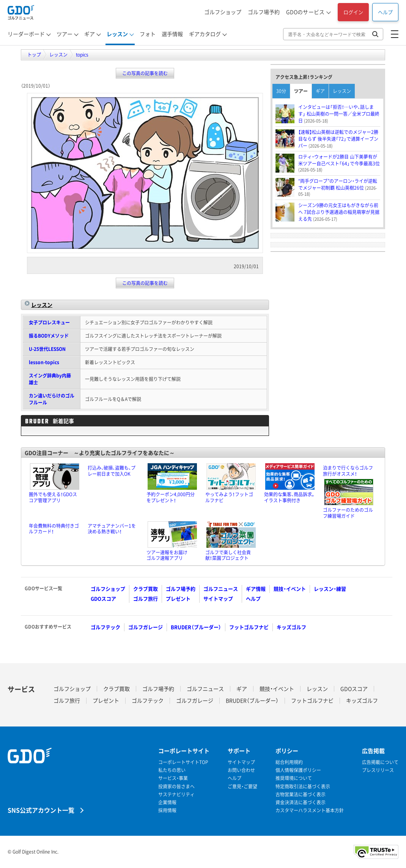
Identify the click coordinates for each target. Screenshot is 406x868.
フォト (148, 34)
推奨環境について (294, 778)
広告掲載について (380, 762)
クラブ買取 (146, 589)
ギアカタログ (205, 34)
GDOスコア (103, 598)
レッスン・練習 (330, 589)
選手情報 (172, 34)
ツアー (65, 34)
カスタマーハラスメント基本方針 (310, 811)
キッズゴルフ (291, 627)
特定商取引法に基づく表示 (303, 787)
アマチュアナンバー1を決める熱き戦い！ (112, 529)
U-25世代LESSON (47, 349)
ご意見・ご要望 (242, 787)
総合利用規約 (289, 762)
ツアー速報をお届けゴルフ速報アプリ (167, 555)
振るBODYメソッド (49, 336)
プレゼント (178, 598)
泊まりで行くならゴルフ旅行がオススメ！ (348, 471)
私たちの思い (172, 770)
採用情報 (167, 811)
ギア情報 (256, 589)
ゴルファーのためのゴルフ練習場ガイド (348, 513)
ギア (90, 34)
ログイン (353, 12)
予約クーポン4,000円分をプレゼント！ (171, 497)
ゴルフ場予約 (264, 12)
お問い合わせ (241, 770)
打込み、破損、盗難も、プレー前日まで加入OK (112, 471)
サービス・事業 (173, 778)
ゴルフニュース (221, 589)
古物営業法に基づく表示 (301, 795)
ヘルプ (385, 12)
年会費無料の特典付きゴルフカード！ (54, 529)
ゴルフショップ (223, 12)
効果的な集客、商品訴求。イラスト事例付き (290, 497)
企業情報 (167, 803)
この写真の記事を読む (145, 73)
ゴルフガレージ (146, 627)
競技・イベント (290, 589)
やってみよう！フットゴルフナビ (229, 497)
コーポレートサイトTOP (183, 762)
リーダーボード (26, 34)
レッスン (117, 34)
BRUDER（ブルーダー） (196, 627)
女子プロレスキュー (49, 322)
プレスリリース (378, 770)
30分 (281, 91)
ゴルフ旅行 (146, 598)
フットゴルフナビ (249, 627)
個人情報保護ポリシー (298, 770)
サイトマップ (218, 598)
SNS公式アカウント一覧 (41, 810)
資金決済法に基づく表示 (301, 803)
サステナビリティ (176, 795)
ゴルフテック (105, 627)
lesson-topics (44, 362)
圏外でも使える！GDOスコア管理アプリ (53, 497)
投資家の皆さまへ (176, 787)
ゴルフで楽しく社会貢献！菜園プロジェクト (228, 555)
